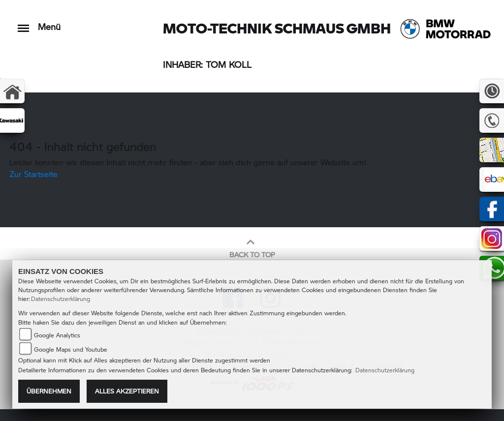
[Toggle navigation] (23, 23)
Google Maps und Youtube (71, 349)
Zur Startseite (33, 174)
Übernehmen (49, 391)
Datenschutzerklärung (61, 299)
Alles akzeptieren (127, 391)
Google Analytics (57, 335)
